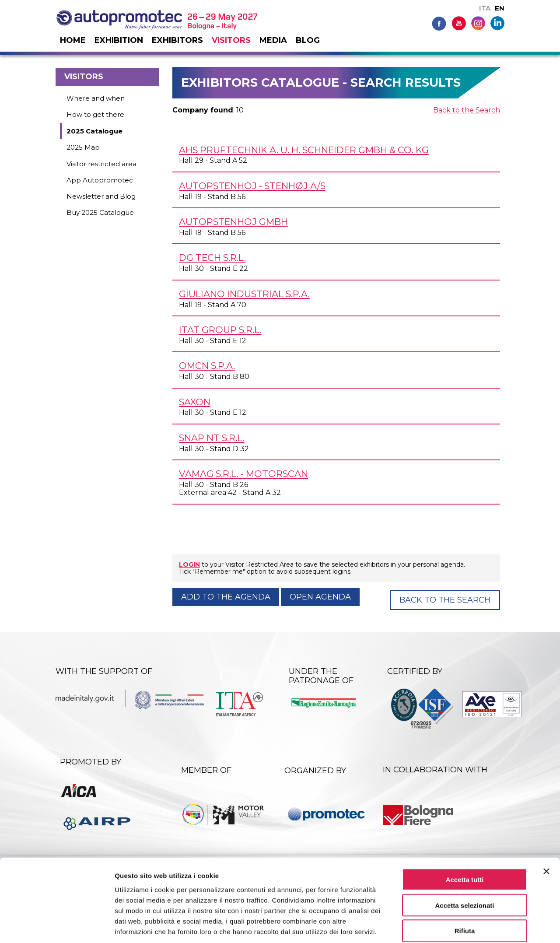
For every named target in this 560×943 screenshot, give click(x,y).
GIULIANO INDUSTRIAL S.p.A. (244, 294)
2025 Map (83, 147)
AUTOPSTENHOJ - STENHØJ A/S (252, 186)
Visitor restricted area (101, 164)
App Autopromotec (100, 180)
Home (73, 40)
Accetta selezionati (464, 861)
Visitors (231, 40)
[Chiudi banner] (546, 827)
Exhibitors (177, 40)
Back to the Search (467, 110)
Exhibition (119, 40)
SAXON (195, 402)
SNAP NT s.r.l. (212, 438)
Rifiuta (465, 887)
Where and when (96, 98)
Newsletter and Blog (101, 196)
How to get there (95, 114)
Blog (308, 40)
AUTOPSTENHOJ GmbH (233, 222)
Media (273, 40)
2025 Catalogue (94, 131)
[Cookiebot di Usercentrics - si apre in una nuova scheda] (57, 926)
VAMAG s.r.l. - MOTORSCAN (243, 474)
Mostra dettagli (460, 926)
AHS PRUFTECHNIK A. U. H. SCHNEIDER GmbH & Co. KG (304, 150)
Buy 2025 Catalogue (100, 212)
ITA (485, 8)
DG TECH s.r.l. (212, 258)
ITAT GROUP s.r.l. (220, 330)
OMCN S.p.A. (207, 366)
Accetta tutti (465, 836)
